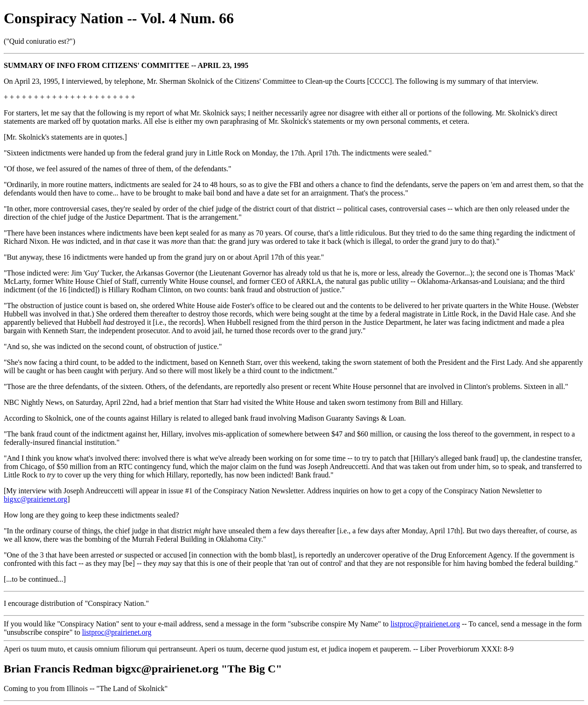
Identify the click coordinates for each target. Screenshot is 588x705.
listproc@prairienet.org (425, 624)
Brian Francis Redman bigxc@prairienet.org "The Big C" (143, 669)
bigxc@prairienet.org (36, 499)
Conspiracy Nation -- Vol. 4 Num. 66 (119, 18)
